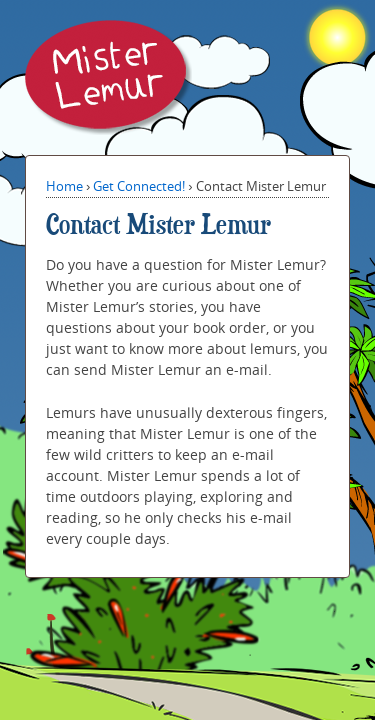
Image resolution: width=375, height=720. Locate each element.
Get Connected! (139, 186)
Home (64, 186)
